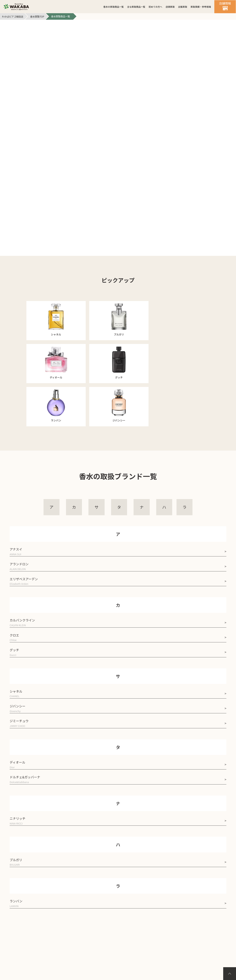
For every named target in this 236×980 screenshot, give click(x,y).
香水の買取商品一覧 (114, 7)
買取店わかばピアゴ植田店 (123, 960)
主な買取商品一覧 (136, 7)
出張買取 (183, 7)
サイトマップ (148, 917)
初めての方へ (156, 7)
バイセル (118, 953)
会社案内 (84, 917)
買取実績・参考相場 (201, 7)
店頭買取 (170, 7)
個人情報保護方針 (114, 917)
